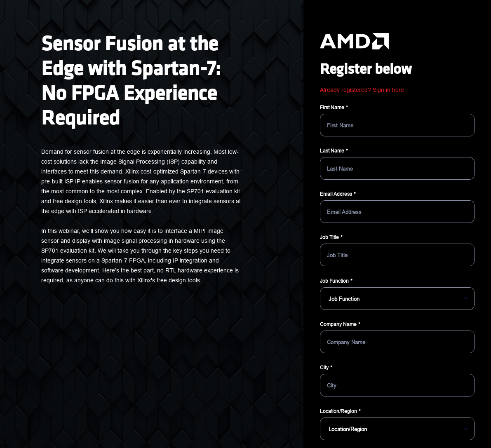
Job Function (334, 281)
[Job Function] (397, 299)
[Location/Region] (397, 429)
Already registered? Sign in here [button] (362, 90)
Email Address (336, 194)
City (324, 367)
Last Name (332, 151)
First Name (332, 107)
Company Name (338, 324)
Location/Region (338, 411)
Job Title (329, 237)
